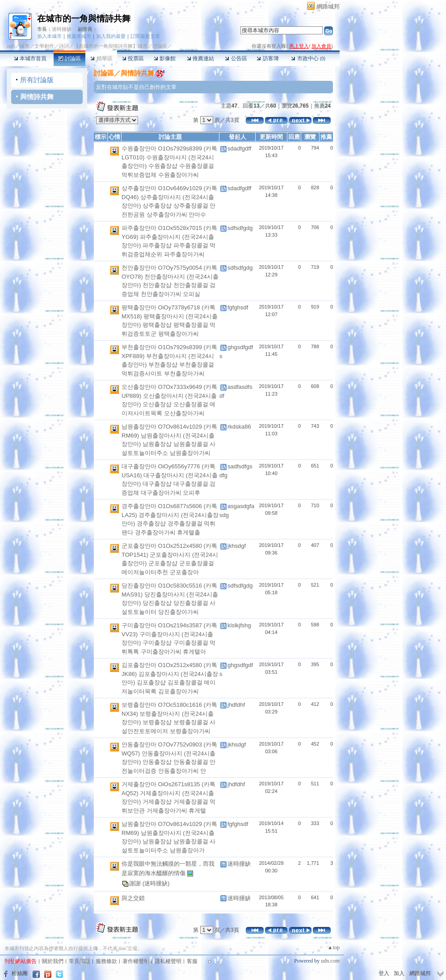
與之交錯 (133, 898)
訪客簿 (267, 58)
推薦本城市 (79, 36)
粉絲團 (20, 973)
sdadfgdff (239, 148)
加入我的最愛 (111, 36)
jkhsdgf (237, 546)
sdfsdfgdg (240, 228)
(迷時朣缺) (156, 883)
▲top (334, 947)
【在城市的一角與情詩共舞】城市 (111, 46)
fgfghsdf (238, 307)
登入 (384, 973)
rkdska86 (239, 427)
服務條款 (106, 961)
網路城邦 (328, 6)
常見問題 (80, 961)
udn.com (330, 961)
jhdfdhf (236, 705)
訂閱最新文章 (145, 36)
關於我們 (53, 961)
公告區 (236, 58)
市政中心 (308, 58)
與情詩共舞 (37, 97)
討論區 (69, 58)
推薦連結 (200, 58)
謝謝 (136, 883)
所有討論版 (37, 80)
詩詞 (64, 46)
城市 (25, 46)
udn (11, 46)
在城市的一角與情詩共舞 (84, 19)
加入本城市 (49, 36)
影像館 (165, 58)
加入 (399, 973)
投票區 (133, 58)
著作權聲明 (136, 961)
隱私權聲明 (168, 961)
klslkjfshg (239, 625)
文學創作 (44, 46)
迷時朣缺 (62, 29)
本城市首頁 (30, 58)
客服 (192, 961)
